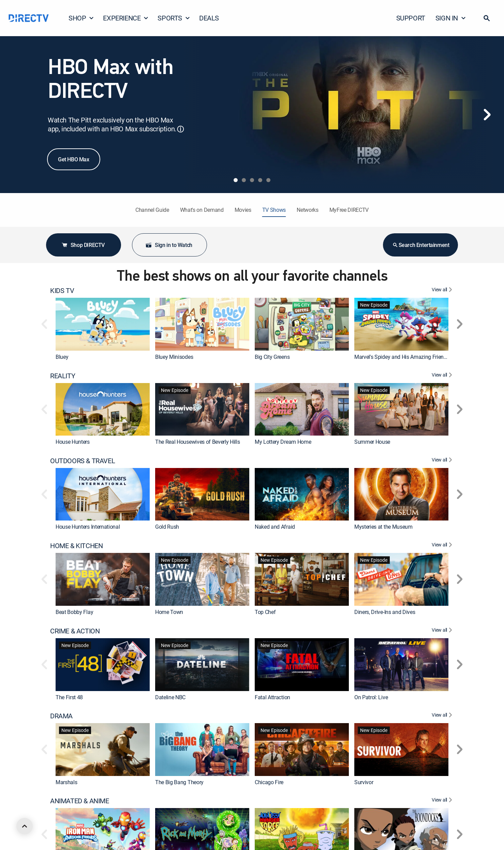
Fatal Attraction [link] (272, 697)
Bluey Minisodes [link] (174, 357)
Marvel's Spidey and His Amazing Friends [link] (402, 357)
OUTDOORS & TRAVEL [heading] (83, 461)
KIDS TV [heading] (62, 291)
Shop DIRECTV (83, 245)
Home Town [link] (169, 612)
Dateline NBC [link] (170, 697)
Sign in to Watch (169, 245)
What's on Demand (202, 210)
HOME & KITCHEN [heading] (76, 546)
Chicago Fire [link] (269, 782)
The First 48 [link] (69, 697)
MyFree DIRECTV (349, 210)
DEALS (209, 18)
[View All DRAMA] (443, 716)
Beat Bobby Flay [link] (74, 612)
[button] (487, 18)
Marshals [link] (66, 782)
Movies (243, 210)
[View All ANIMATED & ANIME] (443, 801)
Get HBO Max (74, 159)
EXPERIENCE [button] (126, 18)
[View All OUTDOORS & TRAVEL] (443, 461)
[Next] (487, 115)
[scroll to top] (25, 826)
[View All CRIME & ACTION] (443, 631)
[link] (103, 324)
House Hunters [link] (73, 442)
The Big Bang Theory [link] (179, 782)
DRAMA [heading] (61, 716)
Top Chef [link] (265, 612)
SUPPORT (411, 18)
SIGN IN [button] (451, 18)
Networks (307, 210)
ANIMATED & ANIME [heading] (80, 801)
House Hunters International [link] (88, 527)
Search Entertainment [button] (421, 245)
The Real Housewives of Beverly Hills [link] (197, 442)
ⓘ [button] (180, 129)
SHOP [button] (81, 18)
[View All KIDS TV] (443, 291)
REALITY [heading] (63, 376)
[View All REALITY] (443, 376)
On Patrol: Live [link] (371, 697)
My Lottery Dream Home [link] (283, 442)
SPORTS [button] (174, 18)
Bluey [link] (62, 357)
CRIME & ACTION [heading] (75, 631)
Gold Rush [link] (167, 527)
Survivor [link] (364, 782)
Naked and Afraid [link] (275, 527)
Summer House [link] (372, 442)
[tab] (236, 180)
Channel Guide (152, 210)
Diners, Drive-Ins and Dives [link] (385, 612)
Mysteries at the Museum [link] (383, 527)
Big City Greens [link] (272, 357)
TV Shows (274, 210)
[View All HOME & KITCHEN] (443, 546)
